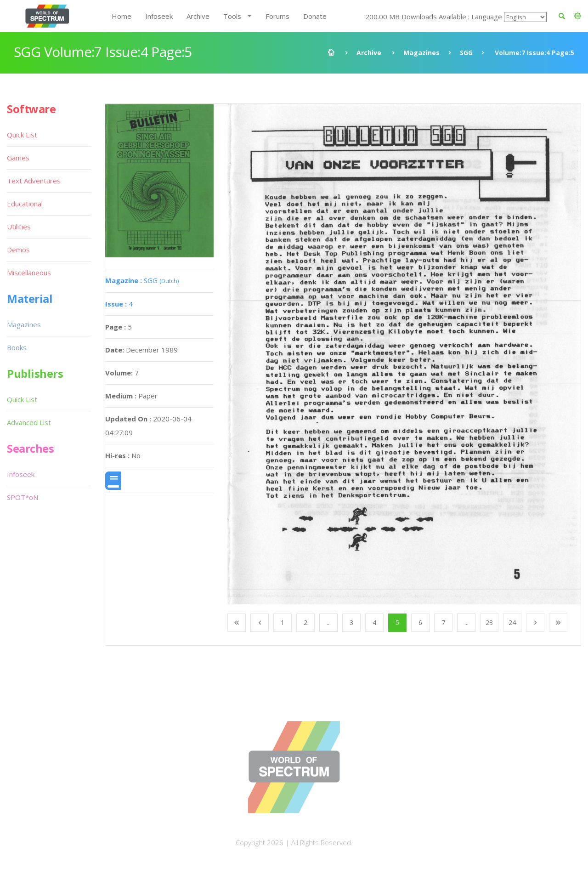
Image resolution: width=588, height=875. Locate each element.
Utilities (19, 227)
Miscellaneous (29, 273)
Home (122, 16)
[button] (578, 16)
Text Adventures (34, 181)
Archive (198, 16)
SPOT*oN (23, 497)
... (329, 622)
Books (17, 347)
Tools (232, 16)
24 (512, 622)
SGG (466, 53)
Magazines (421, 53)
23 (489, 622)
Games (18, 158)
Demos (18, 250)
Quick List (22, 135)
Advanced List (29, 422)
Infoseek (159, 16)
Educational (25, 204)
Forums (277, 16)
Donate (315, 16)
